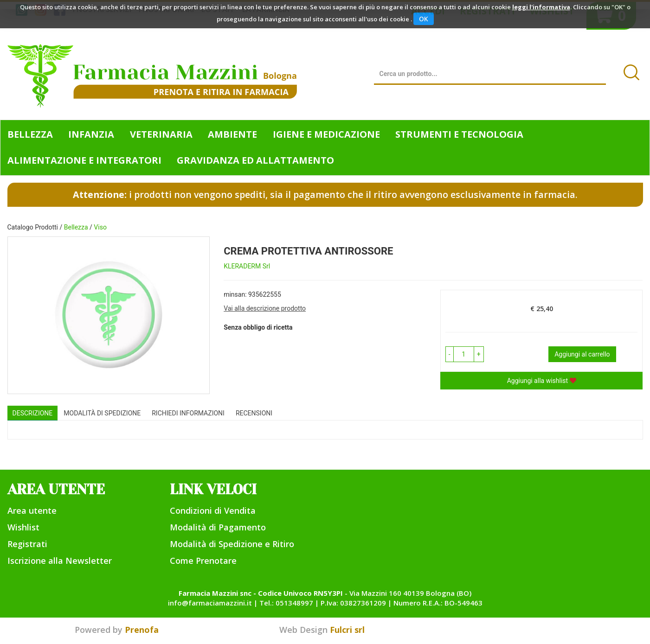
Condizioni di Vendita (213, 510)
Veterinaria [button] (161, 134)
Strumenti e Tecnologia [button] (459, 134)
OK (424, 19)
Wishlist (23, 527)
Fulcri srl (347, 630)
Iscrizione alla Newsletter (60, 561)
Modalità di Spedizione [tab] (102, 413)
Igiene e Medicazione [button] (326, 134)
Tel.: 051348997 (286, 603)
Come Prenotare (203, 561)
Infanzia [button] (91, 134)
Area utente (32, 510)
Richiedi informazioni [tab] (188, 413)
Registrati (27, 544)
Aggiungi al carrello (582, 354)
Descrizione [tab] (33, 413)
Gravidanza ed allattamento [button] (255, 160)
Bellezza (76, 227)
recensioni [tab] (254, 413)
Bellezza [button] (30, 134)
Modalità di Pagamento (218, 527)
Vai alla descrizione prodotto (265, 308)
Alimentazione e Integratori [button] (84, 160)
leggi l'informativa (541, 7)
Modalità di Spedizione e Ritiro (232, 544)
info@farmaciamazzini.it (210, 603)
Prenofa (142, 630)
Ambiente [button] (232, 134)
